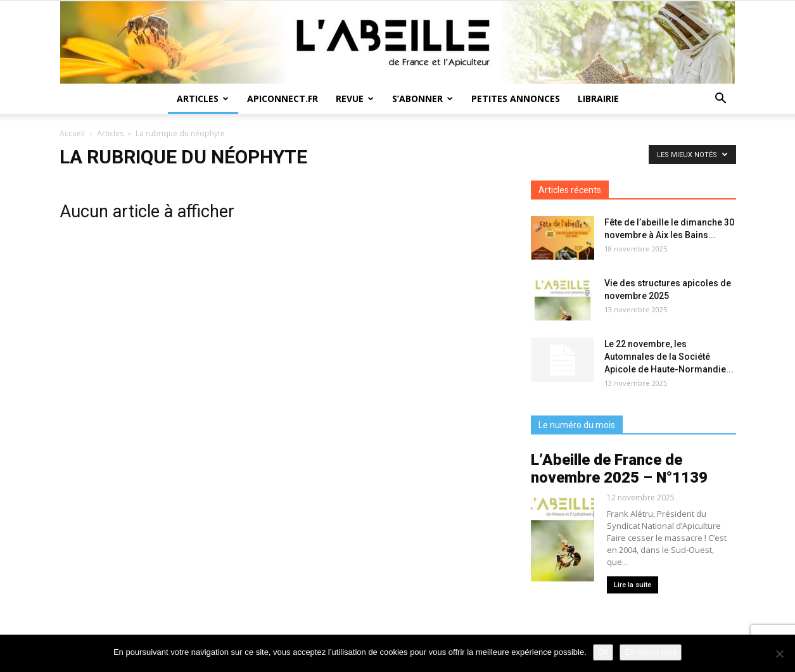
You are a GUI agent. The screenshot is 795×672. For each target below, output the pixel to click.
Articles (203, 98)
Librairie (598, 98)
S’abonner (423, 98)
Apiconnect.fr (283, 98)
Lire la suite (633, 585)
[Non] (779, 654)
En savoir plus (651, 652)
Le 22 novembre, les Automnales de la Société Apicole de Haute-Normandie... (669, 357)
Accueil (72, 133)
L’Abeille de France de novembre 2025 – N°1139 (619, 469)
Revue (355, 98)
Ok (603, 652)
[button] (721, 100)
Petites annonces (516, 98)
